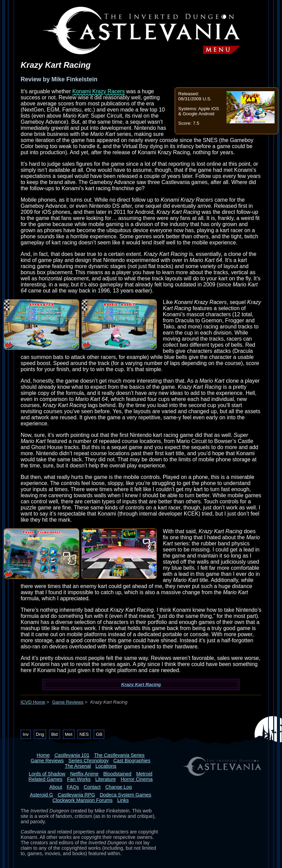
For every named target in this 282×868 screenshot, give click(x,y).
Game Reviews (68, 702)
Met (69, 734)
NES (84, 734)
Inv (26, 734)
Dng (40, 734)
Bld (54, 734)
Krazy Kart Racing (141, 684)
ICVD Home (33, 702)
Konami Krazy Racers (99, 91)
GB (99, 734)
